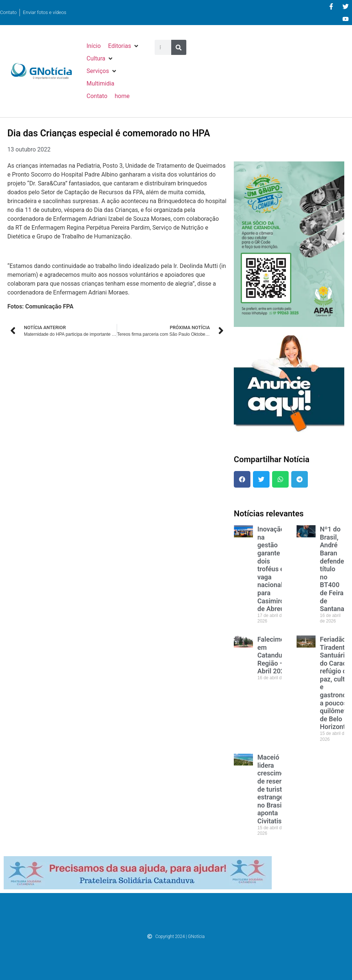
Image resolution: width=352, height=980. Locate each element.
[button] (124, 46)
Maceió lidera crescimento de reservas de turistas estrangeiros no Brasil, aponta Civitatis (276, 789)
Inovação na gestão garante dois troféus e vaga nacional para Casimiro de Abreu (271, 569)
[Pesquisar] (179, 47)
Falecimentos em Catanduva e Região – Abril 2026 (277, 655)
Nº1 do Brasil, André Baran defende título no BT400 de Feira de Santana (332, 569)
